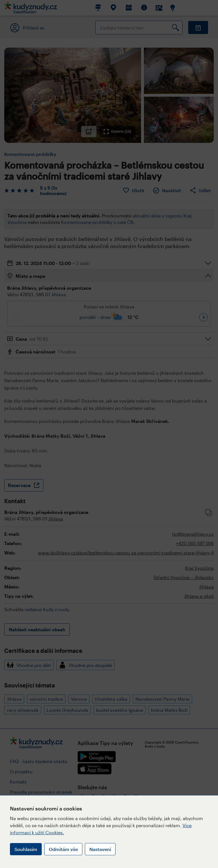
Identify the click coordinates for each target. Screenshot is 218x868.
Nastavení (100, 849)
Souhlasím (26, 849)
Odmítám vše (63, 849)
